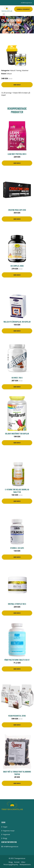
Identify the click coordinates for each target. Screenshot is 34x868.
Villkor (23, 862)
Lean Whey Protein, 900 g (17, 154)
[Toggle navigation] (4, 14)
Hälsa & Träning (16, 70)
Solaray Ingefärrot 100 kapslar (17, 434)
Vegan (5, 827)
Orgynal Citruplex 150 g (17, 604)
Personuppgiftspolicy (11, 865)
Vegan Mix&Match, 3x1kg (17, 716)
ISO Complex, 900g (17, 266)
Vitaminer (25, 70)
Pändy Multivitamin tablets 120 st (17, 660)
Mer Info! (17, 85)
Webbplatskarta (25, 865)
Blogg (5, 838)
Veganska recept (9, 831)
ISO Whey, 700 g (17, 378)
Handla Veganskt (23, 9)
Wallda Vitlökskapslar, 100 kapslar (17, 322)
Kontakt (17, 862)
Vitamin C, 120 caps (17, 548)
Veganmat (6, 834)
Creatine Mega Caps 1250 (17, 210)
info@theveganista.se (26, 3)
